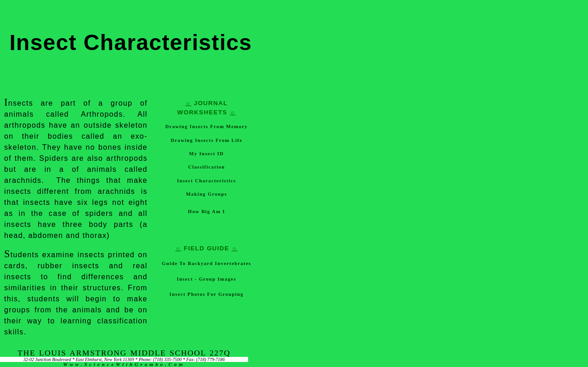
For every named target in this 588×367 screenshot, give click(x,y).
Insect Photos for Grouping (206, 294)
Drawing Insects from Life (207, 140)
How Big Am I (206, 212)
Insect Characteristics (206, 181)
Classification (206, 167)
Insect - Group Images (206, 279)
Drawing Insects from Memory (206, 127)
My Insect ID (207, 154)
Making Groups (207, 194)
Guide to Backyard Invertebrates (206, 263)
